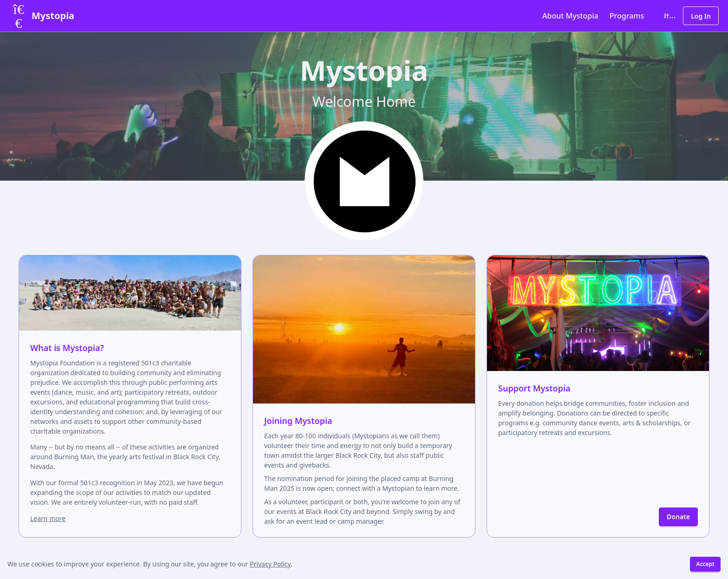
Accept (705, 564)
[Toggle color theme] (668, 16)
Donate (678, 517)
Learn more (48, 518)
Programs (627, 16)
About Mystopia (570, 16)
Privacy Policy (270, 564)
